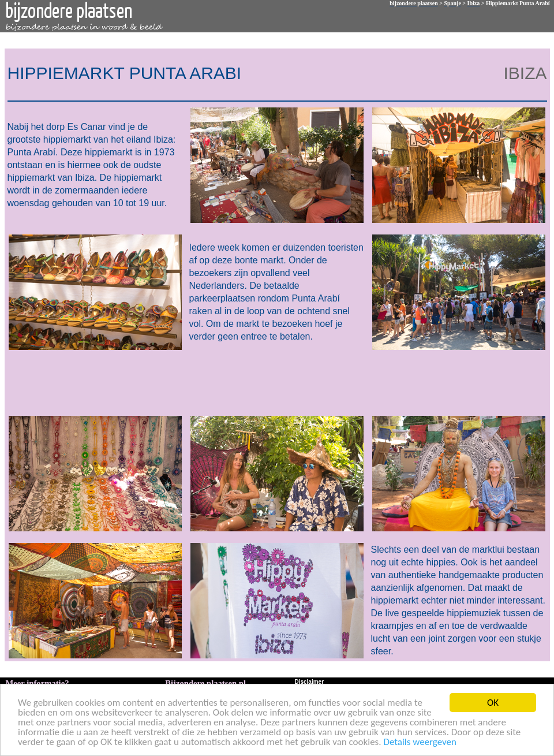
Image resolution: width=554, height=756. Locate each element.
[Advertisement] (275, 382)
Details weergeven (420, 742)
